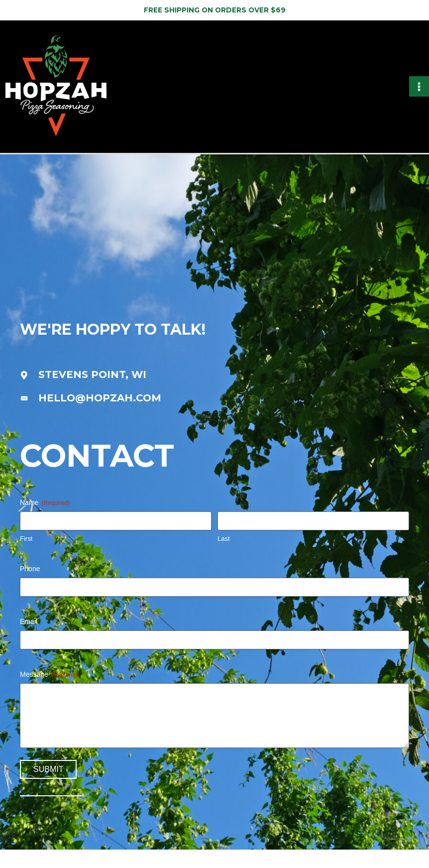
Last (224, 558)
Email (29, 640)
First (26, 558)
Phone (30, 588)
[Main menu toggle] (419, 96)
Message (50, 694)
